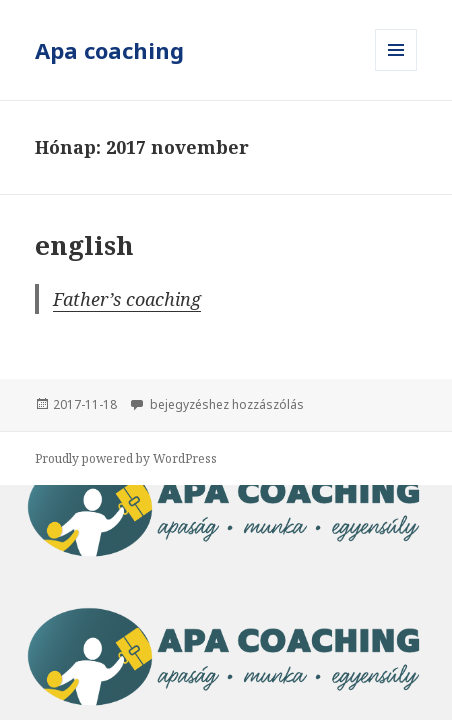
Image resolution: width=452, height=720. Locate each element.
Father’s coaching (127, 299)
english (84, 245)
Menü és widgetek (396, 70)
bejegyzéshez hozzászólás (225, 404)
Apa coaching (109, 50)
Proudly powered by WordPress (126, 458)
